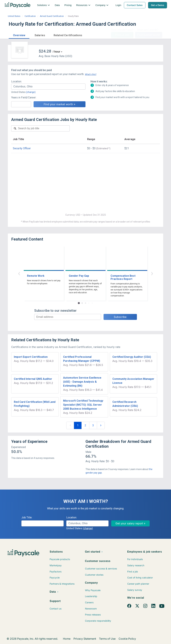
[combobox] (48, 87)
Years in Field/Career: (24, 97)
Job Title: (27, 517)
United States (14, 16)
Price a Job (122, 35)
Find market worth (149, 35)
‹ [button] (19, 273)
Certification (30, 16)
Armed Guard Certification (52, 16)
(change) (31, 92)
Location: (16, 81)
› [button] (152, 273)
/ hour (56, 52)
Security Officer (22, 148)
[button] (19, 35)
